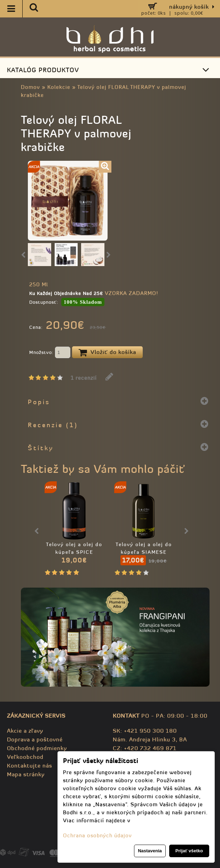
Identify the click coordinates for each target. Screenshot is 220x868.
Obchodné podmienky (37, 748)
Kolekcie (59, 87)
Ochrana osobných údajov (97, 835)
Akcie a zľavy (25, 731)
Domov (30, 87)
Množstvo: (50, 353)
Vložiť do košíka (107, 353)
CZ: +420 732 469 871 (145, 748)
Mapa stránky (26, 774)
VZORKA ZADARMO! (131, 293)
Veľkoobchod (25, 757)
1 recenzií (84, 378)
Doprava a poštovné (35, 739)
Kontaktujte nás (30, 765)
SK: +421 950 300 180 (145, 731)
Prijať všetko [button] (189, 851)
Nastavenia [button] (150, 851)
